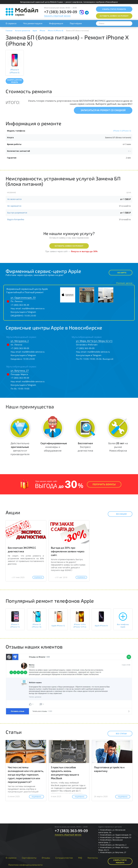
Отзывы (46, 858)
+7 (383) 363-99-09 (61, 12)
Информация (56, 23)
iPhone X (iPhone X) (122, 131)
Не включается (14, 199)
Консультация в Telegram (23, 312)
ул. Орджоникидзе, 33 (23, 298)
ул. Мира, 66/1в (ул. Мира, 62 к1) (94, 341)
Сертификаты (29, 858)
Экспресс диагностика (85, 447)
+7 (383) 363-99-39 (20, 305)
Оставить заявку (114, 16)
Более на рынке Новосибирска (118, 447)
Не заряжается (14, 206)
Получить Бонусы (104, 484)
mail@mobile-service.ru (33, 308)
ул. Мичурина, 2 (20, 341)
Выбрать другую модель (14, 81)
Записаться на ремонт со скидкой (103, 110)
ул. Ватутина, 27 (20, 371)
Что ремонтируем (33, 23)
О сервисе (11, 23)
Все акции (119, 514)
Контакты (93, 858)
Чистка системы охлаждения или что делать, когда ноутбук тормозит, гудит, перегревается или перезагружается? (26, 775)
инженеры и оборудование (54, 447)
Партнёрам (76, 23)
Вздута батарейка (16, 219)
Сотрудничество (64, 858)
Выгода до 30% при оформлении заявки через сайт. (68, 551)
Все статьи (119, 734)
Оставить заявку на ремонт (69, 246)
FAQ (80, 858)
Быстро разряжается (17, 213)
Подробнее (38, 577)
